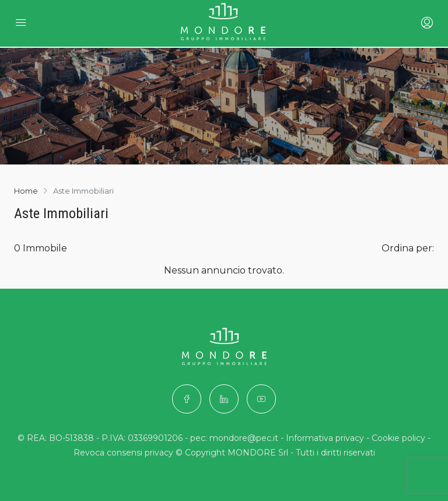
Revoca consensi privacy (123, 453)
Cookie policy (398, 438)
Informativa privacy (325, 438)
